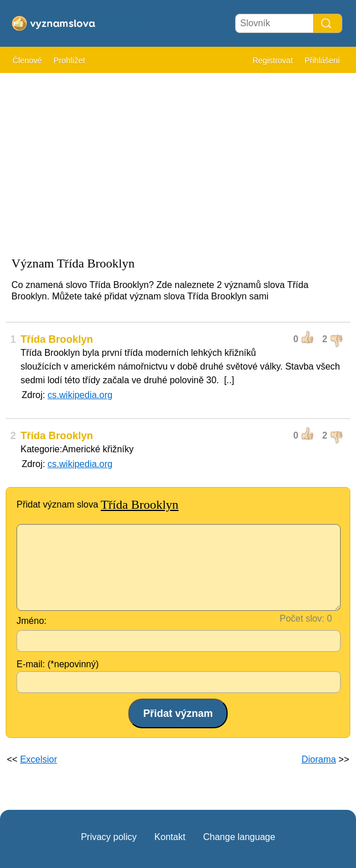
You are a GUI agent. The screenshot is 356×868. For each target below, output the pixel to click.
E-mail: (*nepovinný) (58, 664)
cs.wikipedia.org (80, 395)
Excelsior (39, 759)
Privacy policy (109, 837)
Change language (239, 837)
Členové (27, 60)
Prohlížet (69, 60)
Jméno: (31, 621)
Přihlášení (322, 60)
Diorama (318, 759)
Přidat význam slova (98, 504)
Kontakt (170, 837)
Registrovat (272, 60)
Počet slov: (302, 618)
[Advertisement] (178, 160)
